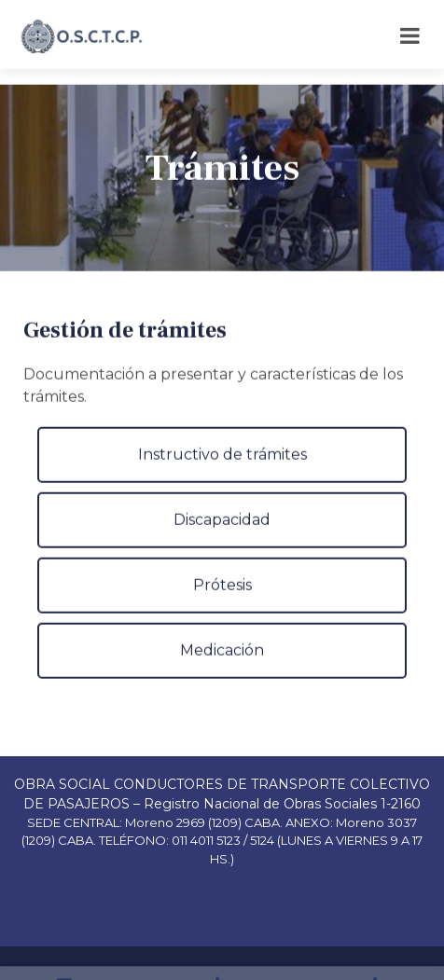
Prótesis (222, 603)
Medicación (222, 668)
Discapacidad (222, 538)
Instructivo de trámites (222, 472)
